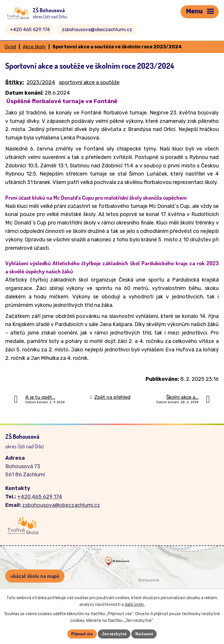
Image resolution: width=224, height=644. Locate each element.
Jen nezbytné (114, 634)
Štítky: (15, 82)
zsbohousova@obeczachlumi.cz (97, 30)
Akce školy (34, 47)
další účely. (135, 604)
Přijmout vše (81, 634)
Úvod (10, 47)
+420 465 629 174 (30, 30)
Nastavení (145, 634)
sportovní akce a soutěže (89, 82)
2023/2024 (41, 82)
